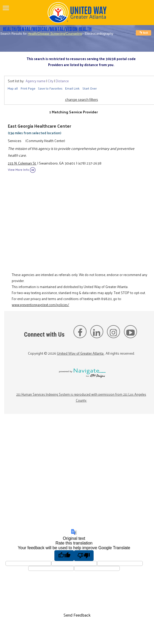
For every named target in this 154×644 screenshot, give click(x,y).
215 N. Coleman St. (22, 163)
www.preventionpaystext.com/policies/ (40, 305)
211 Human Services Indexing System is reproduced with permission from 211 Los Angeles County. (81, 397)
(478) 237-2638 (90, 163)
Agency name (36, 81)
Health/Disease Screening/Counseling (55, 34)
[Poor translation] (84, 555)
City (51, 81)
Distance (62, 81)
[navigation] (6, 8)
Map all (13, 88)
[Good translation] (64, 555)
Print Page (28, 88)
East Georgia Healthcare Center (39, 126)
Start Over (90, 88)
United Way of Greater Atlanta (81, 353)
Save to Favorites (50, 88)
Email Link (72, 88)
